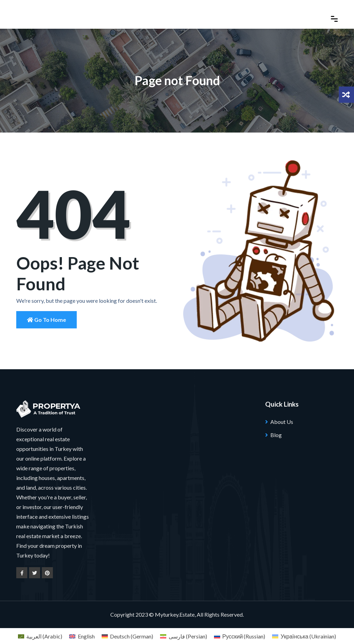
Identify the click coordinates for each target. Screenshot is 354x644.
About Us (282, 422)
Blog (276, 435)
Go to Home (46, 320)
